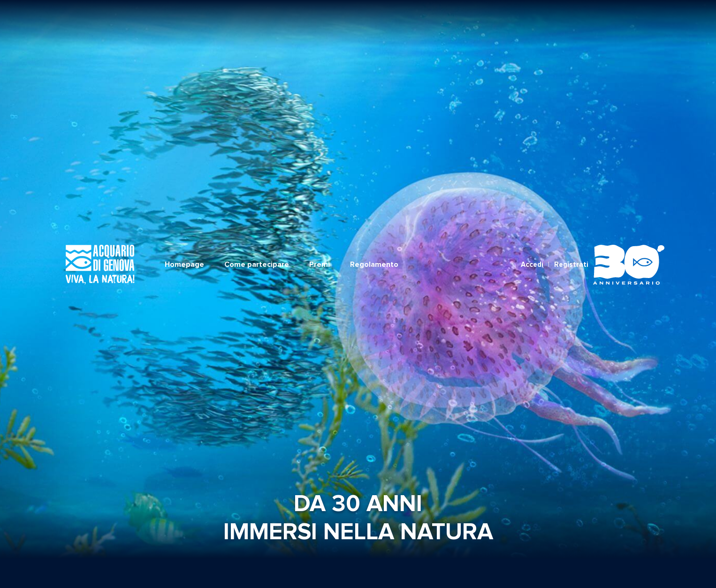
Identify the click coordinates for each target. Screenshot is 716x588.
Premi (320, 27)
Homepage (184, 27)
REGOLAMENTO (334, 569)
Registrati (571, 27)
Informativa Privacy (423, 569)
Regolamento (374, 27)
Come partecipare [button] (257, 27)
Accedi (532, 27)
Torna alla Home (358, 478)
